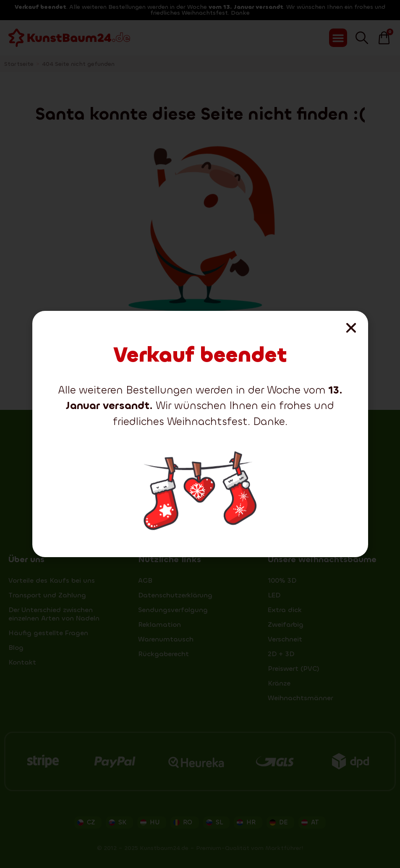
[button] (351, 328)
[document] (200, 434)
